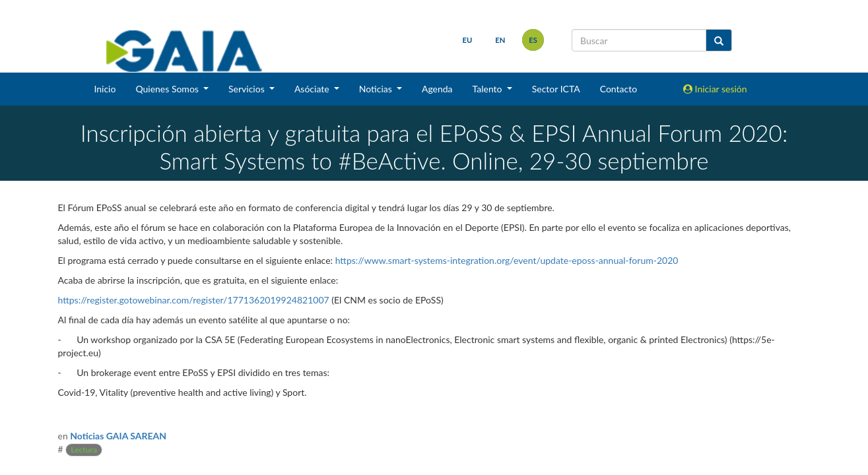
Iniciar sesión (715, 89)
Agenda (437, 89)
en (500, 40)
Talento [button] (489, 89)
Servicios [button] (248, 89)
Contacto (618, 89)
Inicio (105, 89)
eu (468, 40)
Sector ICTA (556, 89)
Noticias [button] (377, 89)
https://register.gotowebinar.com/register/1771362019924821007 (194, 300)
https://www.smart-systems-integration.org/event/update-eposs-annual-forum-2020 (507, 260)
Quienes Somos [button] (168, 89)
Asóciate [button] (313, 89)
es (533, 40)
